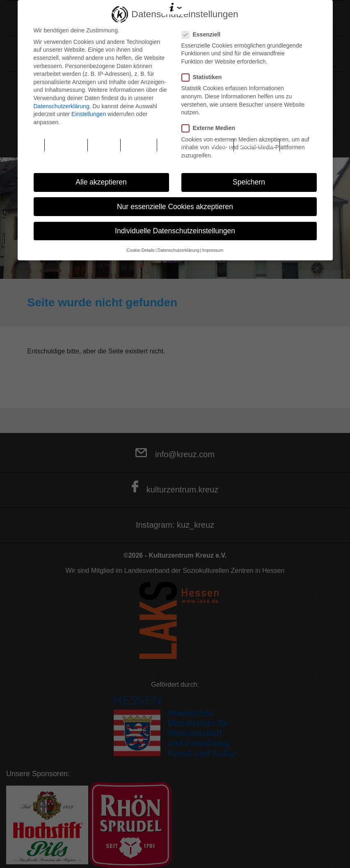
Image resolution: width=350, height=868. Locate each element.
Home (30, 145)
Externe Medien (211, 128)
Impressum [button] (213, 250)
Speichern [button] (249, 182)
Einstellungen (89, 114)
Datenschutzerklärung (62, 106)
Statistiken (204, 77)
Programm (66, 145)
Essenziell (204, 35)
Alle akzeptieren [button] (101, 182)
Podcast (138, 145)
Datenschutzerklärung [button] (178, 250)
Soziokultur (257, 145)
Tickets (104, 145)
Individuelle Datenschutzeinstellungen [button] (175, 231)
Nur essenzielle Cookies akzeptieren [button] (175, 207)
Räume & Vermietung (196, 145)
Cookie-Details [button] (141, 250)
